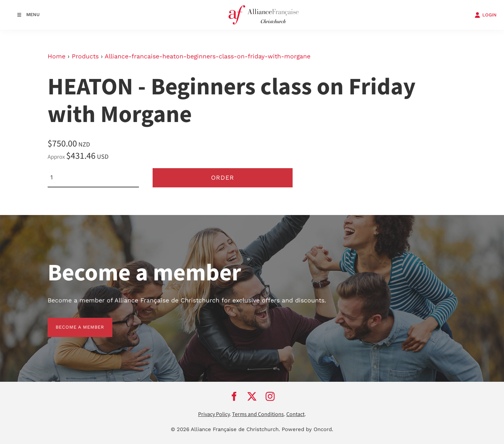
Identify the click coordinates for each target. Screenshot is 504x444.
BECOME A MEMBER (72, 322)
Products (85, 56)
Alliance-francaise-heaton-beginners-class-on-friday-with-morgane (208, 56)
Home (57, 56)
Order (223, 178)
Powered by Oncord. (307, 429)
